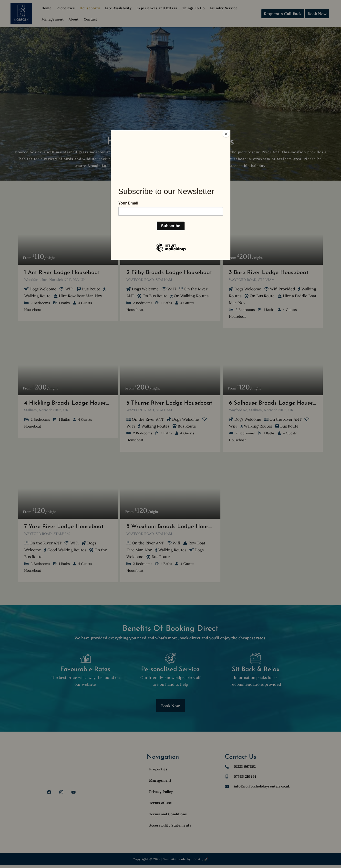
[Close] (229, 132)
